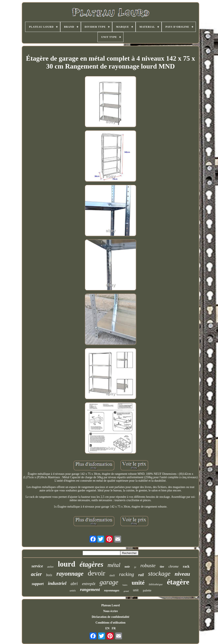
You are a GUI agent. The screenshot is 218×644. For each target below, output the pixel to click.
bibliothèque (156, 584)
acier (36, 574)
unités (73, 591)
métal (114, 565)
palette (147, 590)
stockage (159, 573)
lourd (67, 564)
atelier (50, 567)
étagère (178, 582)
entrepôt (89, 584)
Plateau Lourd (111, 605)
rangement (90, 590)
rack (186, 566)
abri (74, 584)
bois (49, 575)
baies (125, 585)
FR (114, 628)
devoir (96, 573)
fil (135, 567)
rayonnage (70, 574)
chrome (173, 566)
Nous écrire (111, 611)
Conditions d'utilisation (110, 623)
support (38, 584)
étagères (92, 564)
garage (109, 582)
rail (141, 575)
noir (127, 567)
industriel (57, 583)
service (37, 566)
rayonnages (112, 590)
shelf (112, 575)
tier (162, 567)
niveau (182, 574)
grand (126, 591)
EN (107, 628)
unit (136, 590)
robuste (148, 565)
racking (126, 574)
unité (138, 583)
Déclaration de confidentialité (111, 617)
